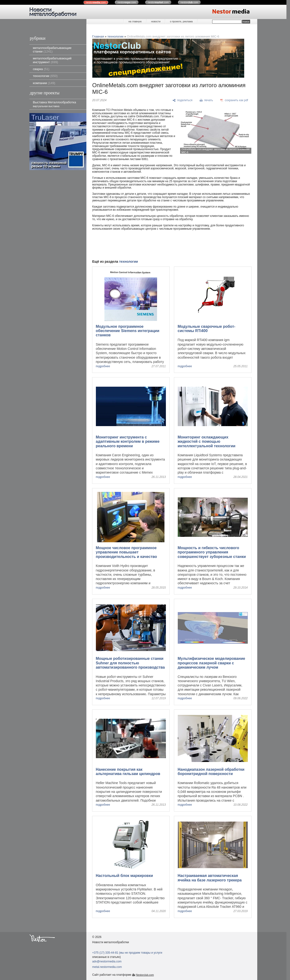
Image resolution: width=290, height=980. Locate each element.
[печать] (206, 100)
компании (44, 83)
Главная (98, 36)
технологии (45, 76)
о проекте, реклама (181, 21)
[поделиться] (183, 100)
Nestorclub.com (145, 975)
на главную (135, 21)
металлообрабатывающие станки (52, 50)
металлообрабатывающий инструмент (52, 60)
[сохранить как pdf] (234, 100)
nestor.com (96, 2)
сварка (41, 69)
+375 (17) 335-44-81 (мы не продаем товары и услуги (127, 953)
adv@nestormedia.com (107, 961)
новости (156, 21)
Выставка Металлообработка (55, 104)
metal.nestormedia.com (107, 967)
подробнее (103, 366)
